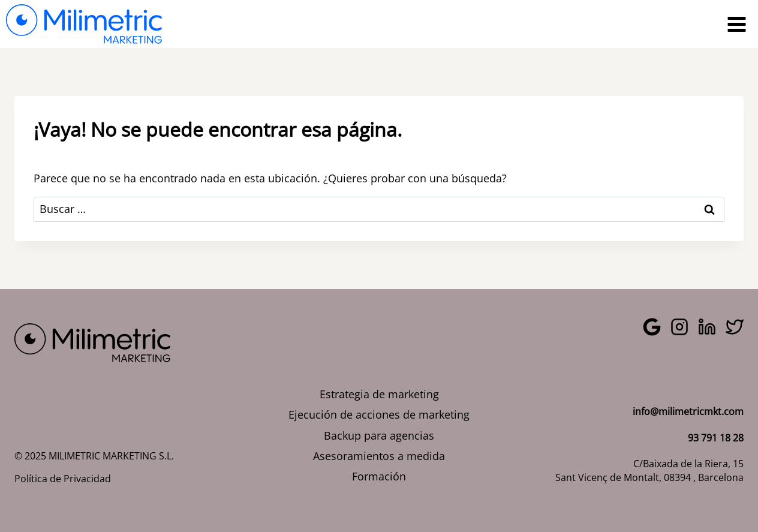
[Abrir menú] (736, 24)
